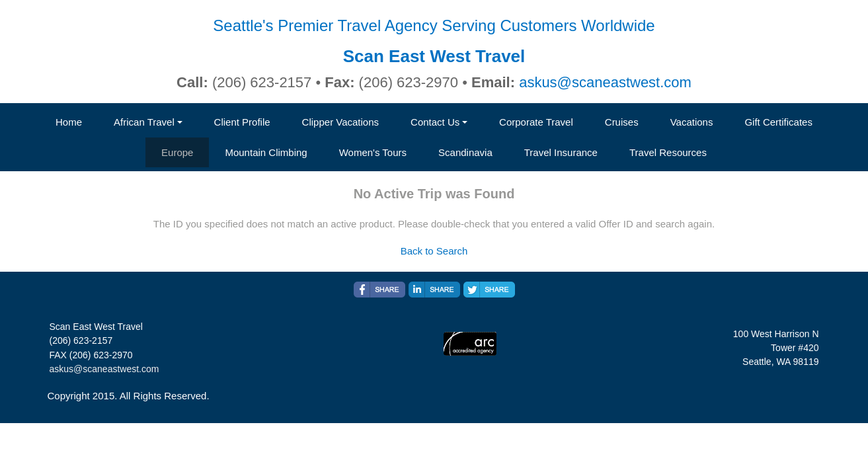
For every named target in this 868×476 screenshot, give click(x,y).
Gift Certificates (778, 122)
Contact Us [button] (435, 122)
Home (69, 122)
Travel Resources (668, 152)
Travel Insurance (561, 152)
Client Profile (242, 122)
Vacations (692, 122)
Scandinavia (465, 152)
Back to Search (434, 251)
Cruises (622, 122)
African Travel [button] (144, 122)
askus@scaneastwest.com (605, 82)
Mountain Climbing (266, 152)
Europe (177, 152)
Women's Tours (373, 152)
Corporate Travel (536, 122)
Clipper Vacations (340, 122)
